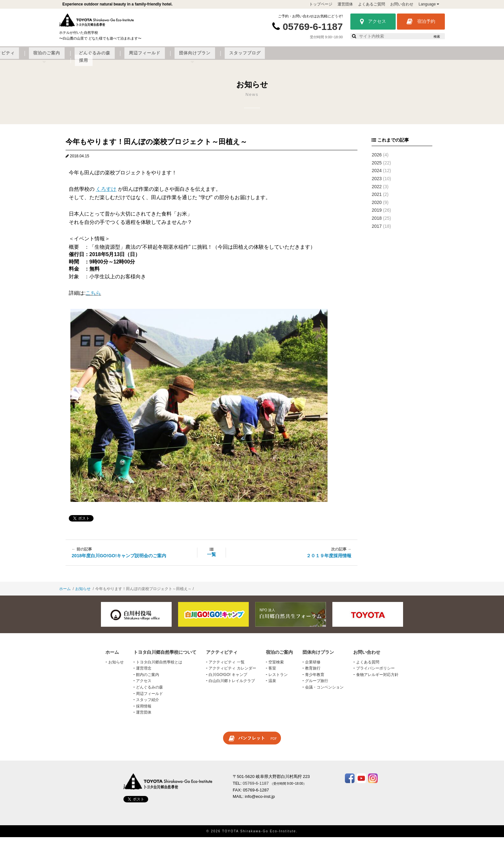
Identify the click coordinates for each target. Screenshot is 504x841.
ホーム (65, 593)
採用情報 (144, 710)
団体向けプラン (345, 57)
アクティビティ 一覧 (226, 666)
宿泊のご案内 (217, 57)
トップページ (321, 4)
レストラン (278, 679)
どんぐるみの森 (258, 57)
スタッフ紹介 (148, 704)
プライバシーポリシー (375, 672)
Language (429, 4)
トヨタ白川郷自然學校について (116, 57)
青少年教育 (315, 679)
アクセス (373, 22)
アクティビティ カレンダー (232, 672)
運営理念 (144, 672)
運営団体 (345, 4)
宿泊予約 (421, 22)
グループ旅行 (317, 685)
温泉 (272, 685)
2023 (377, 182)
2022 (377, 190)
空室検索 (276, 666)
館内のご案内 (148, 679)
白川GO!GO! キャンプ (228, 679)
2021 (377, 198)
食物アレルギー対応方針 (377, 679)
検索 (437, 37)
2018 (377, 222)
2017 (377, 230)
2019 (377, 214)
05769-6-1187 (313, 27)
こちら (93, 297)
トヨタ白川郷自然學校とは (159, 666)
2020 (377, 206)
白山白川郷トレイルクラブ (232, 685)
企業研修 (313, 666)
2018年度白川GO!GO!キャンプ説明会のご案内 (119, 559)
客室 (272, 672)
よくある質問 (368, 666)
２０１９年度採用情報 (329, 559)
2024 (377, 175)
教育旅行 (313, 672)
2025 (377, 167)
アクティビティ (176, 57)
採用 (420, 57)
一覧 (212, 558)
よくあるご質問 (372, 4)
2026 (377, 159)
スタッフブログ (389, 57)
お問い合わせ (402, 4)
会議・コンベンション (324, 691)
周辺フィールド (302, 57)
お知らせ (83, 593)
